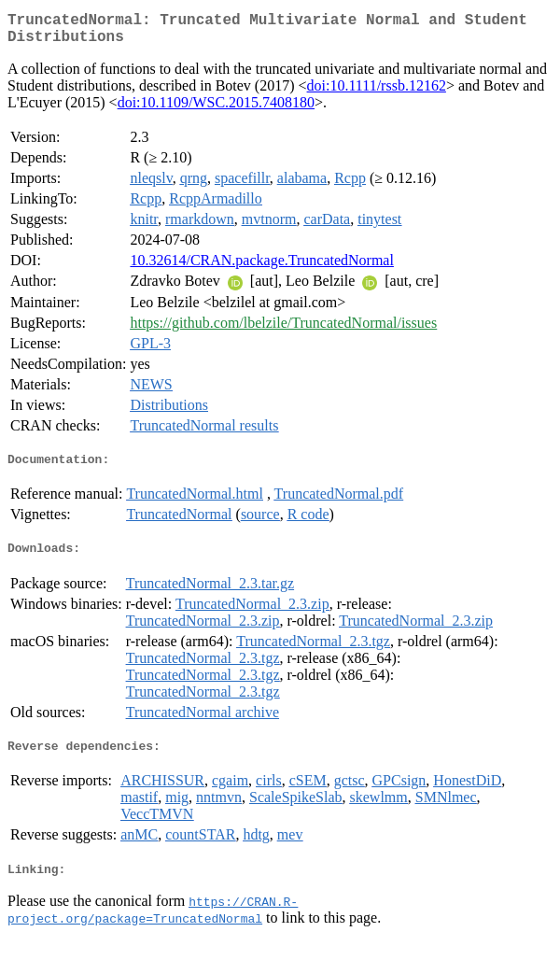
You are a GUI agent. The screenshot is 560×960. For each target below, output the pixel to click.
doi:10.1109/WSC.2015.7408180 (216, 110)
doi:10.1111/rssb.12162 (377, 93)
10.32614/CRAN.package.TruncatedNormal (261, 268)
